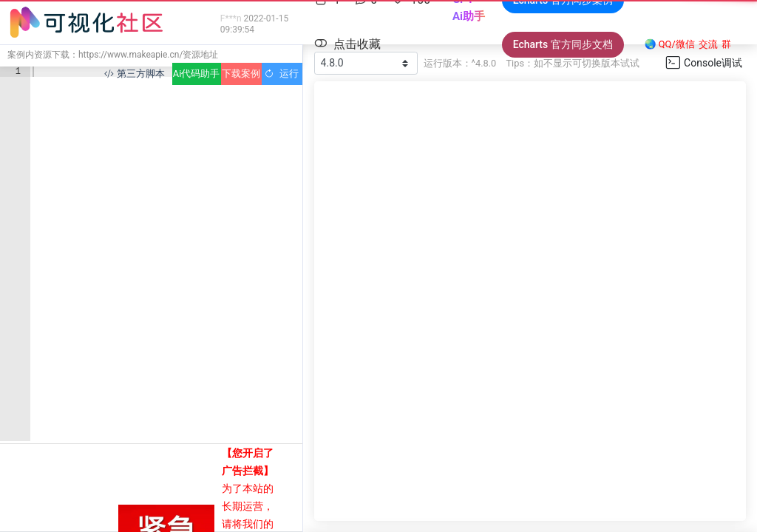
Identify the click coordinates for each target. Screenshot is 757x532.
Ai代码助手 (196, 74)
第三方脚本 (134, 74)
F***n (231, 18)
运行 (281, 74)
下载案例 (241, 74)
